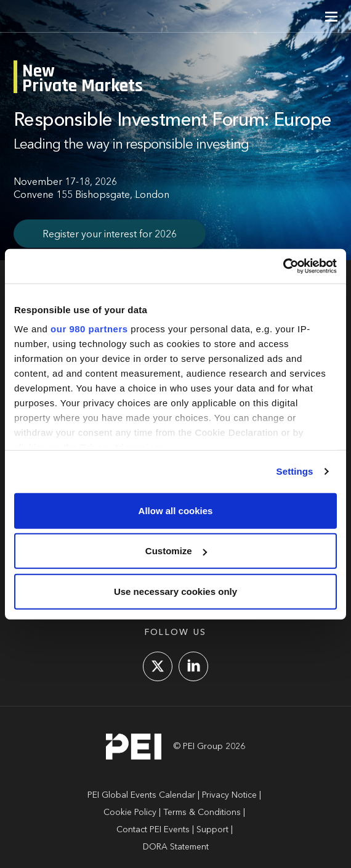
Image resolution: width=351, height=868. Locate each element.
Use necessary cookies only (175, 591)
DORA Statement (176, 847)
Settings (295, 471)
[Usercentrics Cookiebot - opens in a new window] (283, 266)
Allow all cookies (176, 510)
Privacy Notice (229, 795)
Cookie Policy (130, 813)
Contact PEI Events (153, 830)
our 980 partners (89, 329)
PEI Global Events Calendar (141, 795)
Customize (176, 551)
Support (212, 830)
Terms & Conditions (202, 813)
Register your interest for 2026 (110, 235)
